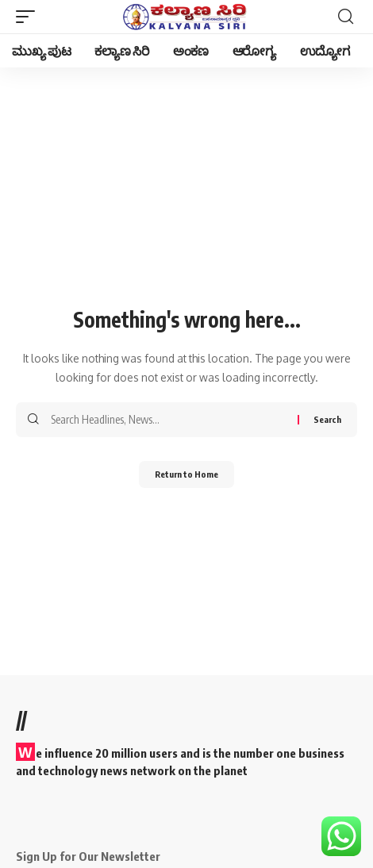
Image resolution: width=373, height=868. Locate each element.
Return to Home (186, 474)
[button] (29, 17)
